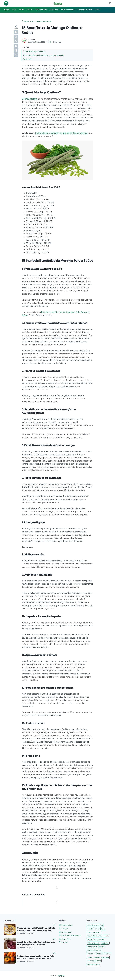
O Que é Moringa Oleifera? (34, 51)
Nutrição (100, 954)
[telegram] (16, 46)
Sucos (90, 957)
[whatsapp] (16, 41)
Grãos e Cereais (93, 943)
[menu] (6, 3)
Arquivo (64, 942)
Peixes (108, 954)
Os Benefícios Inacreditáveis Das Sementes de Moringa (61, 133)
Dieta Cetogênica (94, 932)
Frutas (90, 939)
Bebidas (90, 929)
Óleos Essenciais (94, 964)
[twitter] (16, 37)
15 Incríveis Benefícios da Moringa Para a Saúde (43, 55)
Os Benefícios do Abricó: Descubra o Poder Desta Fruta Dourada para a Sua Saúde (36, 957)
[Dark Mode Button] (110, 3)
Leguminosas (92, 947)
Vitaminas (91, 961)
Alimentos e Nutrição (95, 925)
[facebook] (16, 32)
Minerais (102, 947)
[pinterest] (16, 50)
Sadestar (61, 975)
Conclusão (28, 59)
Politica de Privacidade (70, 935)
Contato (64, 929)
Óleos (99, 961)
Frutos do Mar (99, 939)
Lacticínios (105, 943)
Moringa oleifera (29, 99)
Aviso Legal (65, 932)
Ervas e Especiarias (95, 936)
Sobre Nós (65, 939)
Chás (97, 929)
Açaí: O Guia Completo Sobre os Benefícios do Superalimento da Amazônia (36, 943)
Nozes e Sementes (94, 950)
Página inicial (66, 925)
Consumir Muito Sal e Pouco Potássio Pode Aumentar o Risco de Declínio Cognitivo (36, 929)
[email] (16, 55)
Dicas (103, 929)
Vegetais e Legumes (101, 957)
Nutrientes (91, 954)
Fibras (106, 936)
